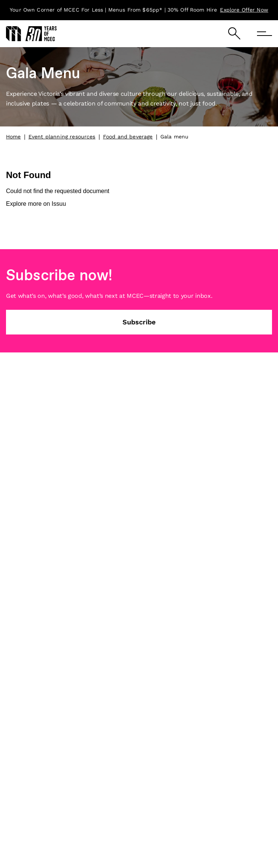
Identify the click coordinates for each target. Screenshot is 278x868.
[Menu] (265, 34)
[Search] (234, 33)
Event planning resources (62, 137)
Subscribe (139, 322)
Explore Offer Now (244, 10)
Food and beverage (128, 137)
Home (13, 137)
